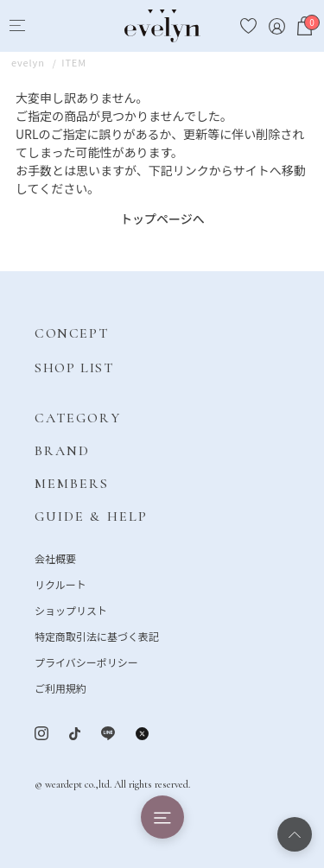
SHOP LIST (74, 368)
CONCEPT (71, 333)
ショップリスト (71, 610)
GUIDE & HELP (91, 516)
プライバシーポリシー (86, 662)
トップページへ (162, 219)
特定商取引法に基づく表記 (97, 636)
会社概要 (55, 558)
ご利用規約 (60, 688)
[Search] (49, 26)
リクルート (60, 584)
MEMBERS (72, 484)
